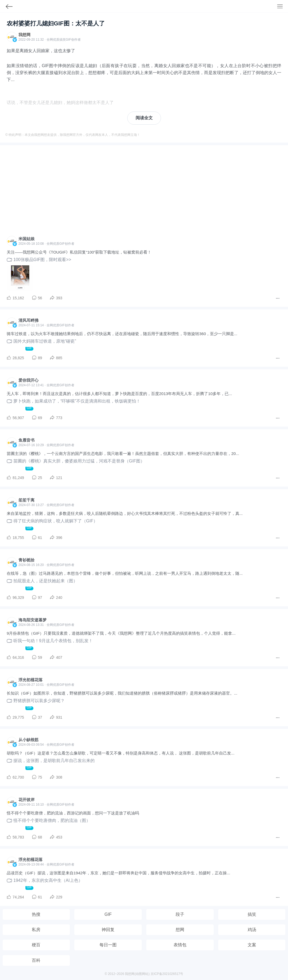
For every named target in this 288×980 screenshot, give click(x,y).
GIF (68, 40)
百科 (36, 960)
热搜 (36, 914)
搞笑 (252, 914)
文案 (252, 945)
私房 (36, 930)
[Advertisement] (144, 192)
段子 (180, 914)
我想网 (24, 35)
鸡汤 (252, 930)
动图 (139, 974)
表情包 (180, 945)
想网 (180, 930)
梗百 (36, 945)
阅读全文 (144, 118)
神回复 (108, 930)
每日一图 (108, 945)
